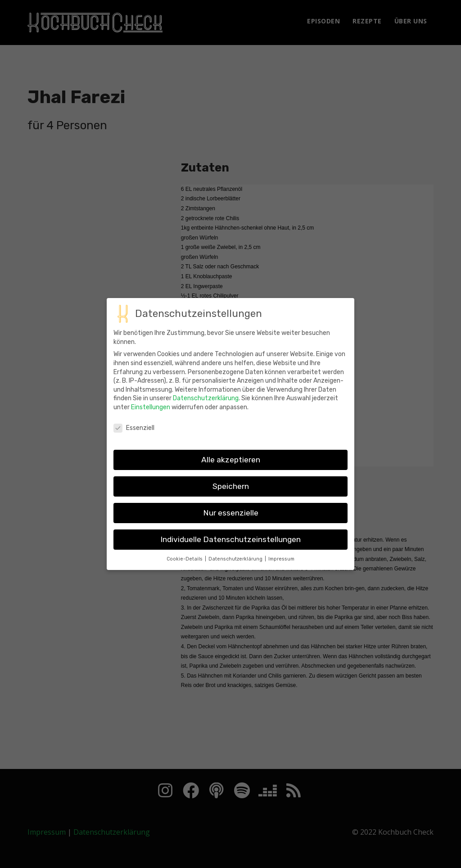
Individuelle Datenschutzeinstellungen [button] (230, 547)
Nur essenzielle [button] (231, 520)
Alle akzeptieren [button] (231, 467)
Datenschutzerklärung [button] (236, 567)
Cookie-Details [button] (185, 567)
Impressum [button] (281, 567)
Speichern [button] (231, 494)
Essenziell (134, 436)
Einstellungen (151, 415)
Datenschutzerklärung (206, 406)
